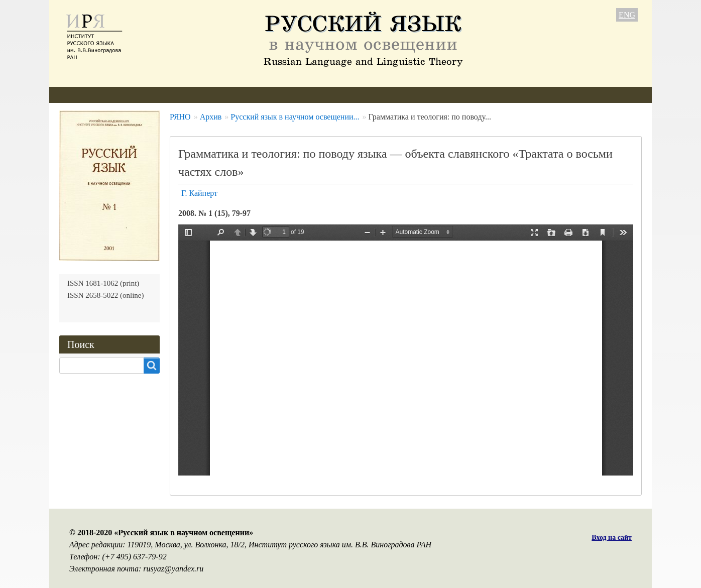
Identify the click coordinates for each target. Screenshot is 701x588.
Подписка (357, 95)
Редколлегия (138, 95)
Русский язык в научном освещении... (295, 117)
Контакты (411, 95)
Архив (310, 95)
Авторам (195, 95)
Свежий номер (254, 95)
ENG (627, 15)
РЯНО (180, 117)
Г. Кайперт (199, 193)
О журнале (78, 95)
